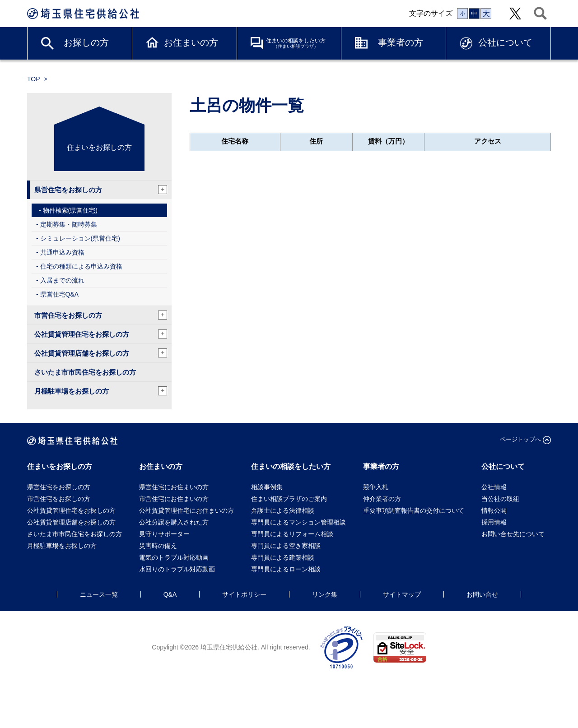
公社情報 (494, 487)
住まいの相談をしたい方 (296, 43)
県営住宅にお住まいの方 (174, 487)
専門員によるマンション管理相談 (298, 522)
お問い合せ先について (516, 534)
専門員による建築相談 (283, 557)
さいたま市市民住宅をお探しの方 (85, 372)
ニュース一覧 (99, 594)
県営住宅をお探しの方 (101, 190)
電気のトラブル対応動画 (174, 557)
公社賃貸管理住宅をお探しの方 (101, 334)
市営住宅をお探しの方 (101, 315)
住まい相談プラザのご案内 (289, 499)
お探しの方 (86, 42)
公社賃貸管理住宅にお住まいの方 (186, 510)
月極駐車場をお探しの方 (101, 391)
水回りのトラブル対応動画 (177, 569)
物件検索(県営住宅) (70, 210)
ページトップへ (520, 439)
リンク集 (325, 594)
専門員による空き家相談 (286, 546)
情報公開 (494, 510)
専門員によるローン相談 (286, 569)
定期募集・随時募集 (69, 224)
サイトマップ (402, 594)
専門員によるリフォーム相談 (292, 534)
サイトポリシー (244, 594)
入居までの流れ (62, 280)
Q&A (170, 594)
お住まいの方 (191, 42)
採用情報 (494, 522)
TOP (34, 79)
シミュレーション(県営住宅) (80, 238)
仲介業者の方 (382, 499)
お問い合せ (482, 594)
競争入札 (376, 487)
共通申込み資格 (62, 252)
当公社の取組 (500, 499)
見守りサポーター (164, 534)
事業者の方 (401, 42)
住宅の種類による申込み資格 (81, 266)
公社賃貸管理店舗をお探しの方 (101, 353)
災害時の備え (158, 546)
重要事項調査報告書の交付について (414, 510)
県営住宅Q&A (60, 294)
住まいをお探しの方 (99, 147)
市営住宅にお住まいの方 (174, 499)
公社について (505, 42)
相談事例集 (267, 487)
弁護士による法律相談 (283, 510)
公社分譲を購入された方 (174, 522)
